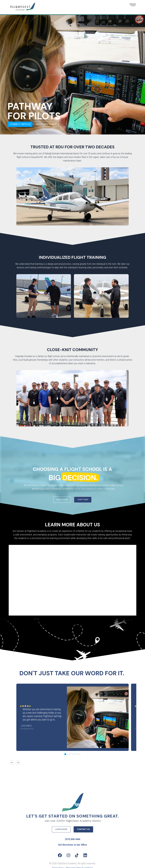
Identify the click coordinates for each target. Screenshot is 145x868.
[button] (133, 5)
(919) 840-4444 (72, 839)
